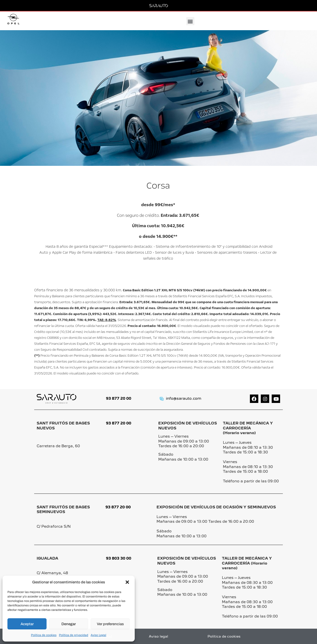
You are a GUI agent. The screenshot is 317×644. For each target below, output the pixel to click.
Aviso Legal (98, 635)
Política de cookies (44, 635)
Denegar (69, 624)
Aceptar (27, 624)
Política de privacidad (74, 635)
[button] (127, 582)
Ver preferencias (110, 624)
